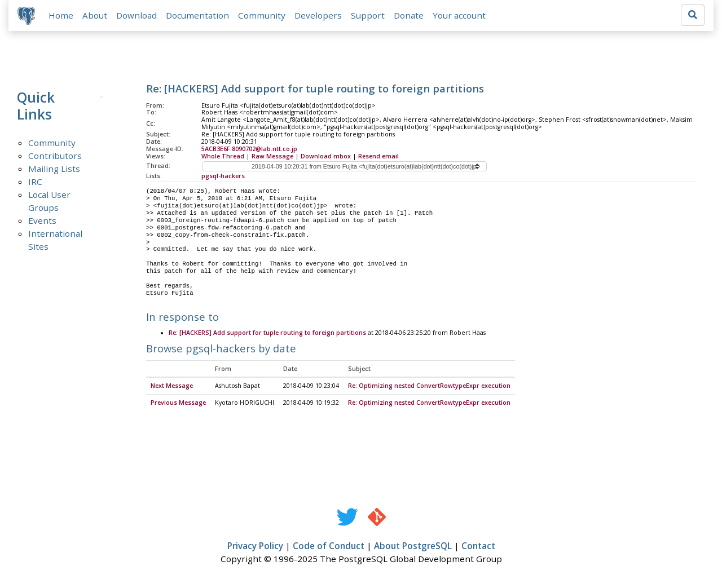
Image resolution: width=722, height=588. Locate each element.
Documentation (197, 15)
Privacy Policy (255, 547)
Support (368, 15)
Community (262, 15)
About (95, 15)
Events (42, 220)
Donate (409, 15)
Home (61, 15)
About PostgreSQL (413, 547)
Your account (459, 15)
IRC (35, 182)
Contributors (55, 156)
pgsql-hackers (223, 176)
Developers (318, 15)
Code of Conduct (329, 547)
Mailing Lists (54, 169)
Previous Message (178, 404)
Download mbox (326, 156)
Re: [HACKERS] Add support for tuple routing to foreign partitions (267, 333)
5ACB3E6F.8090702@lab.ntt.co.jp (249, 149)
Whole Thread (223, 156)
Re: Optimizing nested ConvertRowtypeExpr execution (429, 387)
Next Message (172, 387)
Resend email (378, 156)
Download (137, 15)
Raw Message (272, 156)
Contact (478, 547)
